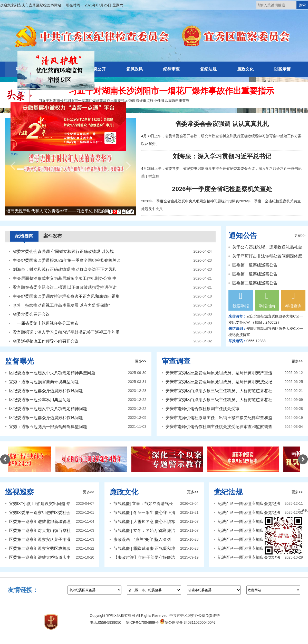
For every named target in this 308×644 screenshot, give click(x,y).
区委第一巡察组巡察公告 (255, 265)
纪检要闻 (24, 236)
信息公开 (98, 69)
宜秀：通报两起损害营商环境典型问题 (44, 382)
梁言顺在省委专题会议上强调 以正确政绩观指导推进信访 (65, 287)
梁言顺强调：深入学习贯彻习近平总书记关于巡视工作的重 (66, 332)
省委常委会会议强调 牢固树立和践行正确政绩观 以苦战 (63, 251)
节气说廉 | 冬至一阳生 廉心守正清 (145, 513)
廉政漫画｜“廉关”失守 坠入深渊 (142, 539)
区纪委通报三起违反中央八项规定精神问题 (48, 409)
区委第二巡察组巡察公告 (255, 283)
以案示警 (282, 69)
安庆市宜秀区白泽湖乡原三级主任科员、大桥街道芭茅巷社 (219, 391)
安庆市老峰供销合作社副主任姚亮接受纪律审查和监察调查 (219, 427)
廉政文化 (245, 69)
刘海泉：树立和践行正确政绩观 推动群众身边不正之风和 (65, 269)
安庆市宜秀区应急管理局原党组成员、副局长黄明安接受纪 (219, 382)
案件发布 (53, 236)
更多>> (300, 235)
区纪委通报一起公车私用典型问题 (40, 400)
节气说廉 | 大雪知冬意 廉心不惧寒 (145, 522)
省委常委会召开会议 (31, 314)
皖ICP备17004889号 (142, 622)
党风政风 (134, 69)
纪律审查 (171, 69)
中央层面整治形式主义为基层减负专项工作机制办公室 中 (65, 278)
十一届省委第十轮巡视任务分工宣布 (46, 323)
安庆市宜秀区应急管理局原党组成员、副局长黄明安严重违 (219, 373)
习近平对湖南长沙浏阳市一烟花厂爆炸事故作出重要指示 (171, 91)
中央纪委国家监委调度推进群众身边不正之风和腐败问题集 (66, 296)
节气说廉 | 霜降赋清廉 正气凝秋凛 (145, 548)
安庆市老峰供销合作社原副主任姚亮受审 (203, 409)
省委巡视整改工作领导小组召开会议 (46, 341)
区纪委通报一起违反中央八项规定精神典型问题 (52, 373)
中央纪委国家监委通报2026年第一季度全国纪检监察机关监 (67, 260)
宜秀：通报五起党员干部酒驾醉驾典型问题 (48, 427)
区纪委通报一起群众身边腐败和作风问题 (46, 391)
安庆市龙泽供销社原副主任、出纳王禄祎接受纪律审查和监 (219, 418)
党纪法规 (208, 69)
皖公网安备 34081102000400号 (187, 622)
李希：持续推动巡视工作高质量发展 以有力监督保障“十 (63, 305)
